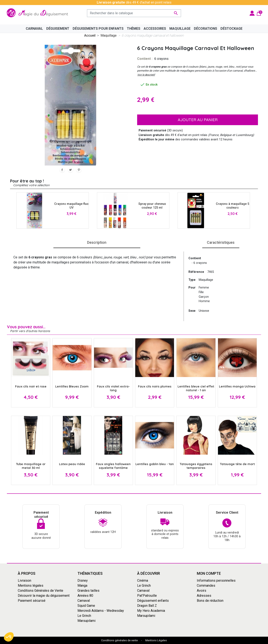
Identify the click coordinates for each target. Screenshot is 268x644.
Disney (83, 580)
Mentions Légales (156, 640)
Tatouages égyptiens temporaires (196, 466)
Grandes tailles (88, 591)
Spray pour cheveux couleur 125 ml (152, 206)
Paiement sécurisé (32, 601)
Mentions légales (31, 586)
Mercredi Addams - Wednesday (101, 611)
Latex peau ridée (72, 464)
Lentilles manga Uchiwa (237, 386)
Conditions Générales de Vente (41, 591)
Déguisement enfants (153, 601)
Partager (62, 170)
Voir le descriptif (146, 75)
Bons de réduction (210, 601)
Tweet (71, 170)
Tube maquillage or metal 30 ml (31, 466)
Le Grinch (84, 616)
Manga (82, 586)
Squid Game (86, 606)
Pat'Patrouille (147, 596)
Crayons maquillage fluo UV (71, 206)
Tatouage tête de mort (237, 464)
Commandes (206, 586)
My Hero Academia (151, 611)
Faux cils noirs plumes (155, 386)
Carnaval (84, 601)
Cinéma (143, 580)
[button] (9, 637)
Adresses (204, 596)
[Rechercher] (134, 13)
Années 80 (85, 596)
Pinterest (79, 170)
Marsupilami (86, 621)
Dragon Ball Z (147, 606)
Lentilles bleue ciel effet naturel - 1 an (196, 388)
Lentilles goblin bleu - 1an (155, 464)
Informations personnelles (216, 580)
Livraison (24, 580)
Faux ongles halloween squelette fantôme (113, 466)
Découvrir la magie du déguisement (44, 596)
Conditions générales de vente (119, 640)
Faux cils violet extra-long (113, 388)
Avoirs (202, 591)
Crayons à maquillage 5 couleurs (233, 206)
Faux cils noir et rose (31, 386)
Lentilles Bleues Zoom (72, 386)
